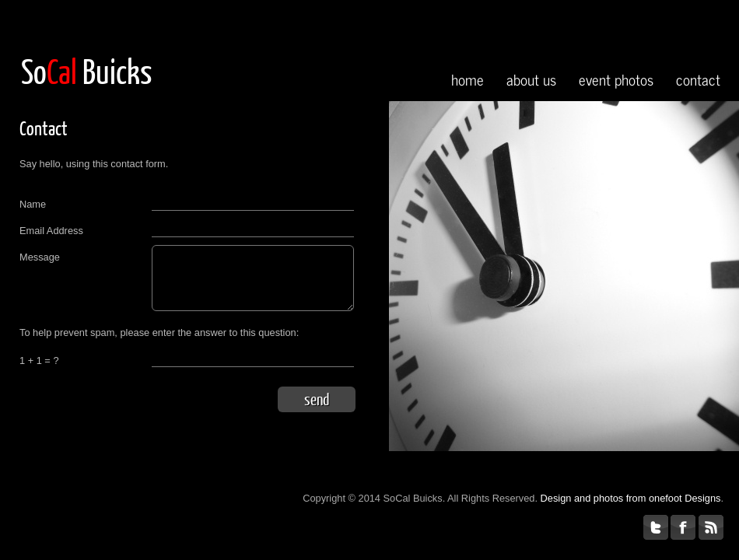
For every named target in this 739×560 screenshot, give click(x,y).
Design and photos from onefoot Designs (631, 498)
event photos (616, 79)
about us (531, 79)
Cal (62, 71)
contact (698, 79)
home (468, 79)
